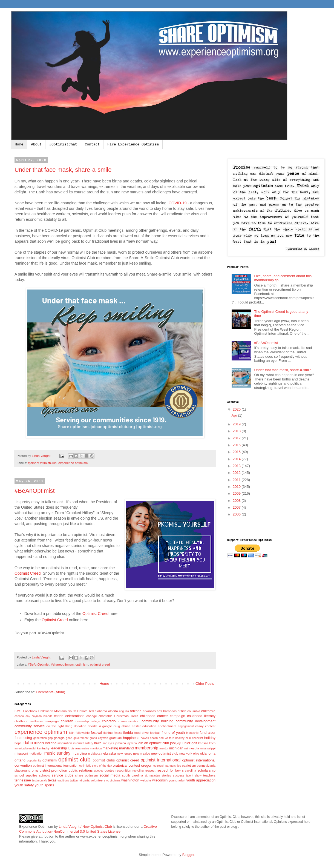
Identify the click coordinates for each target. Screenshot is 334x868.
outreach (159, 766)
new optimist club (165, 753)
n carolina (79, 753)
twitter (74, 780)
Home (19, 144)
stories (166, 775)
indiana (51, 743)
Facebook (30, 711)
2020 (237, 409)
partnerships (173, 766)
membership (146, 748)
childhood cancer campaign (163, 716)
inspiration (65, 743)
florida (128, 733)
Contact (92, 144)
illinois (39, 743)
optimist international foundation (56, 765)
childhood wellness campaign (37, 721)
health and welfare (162, 738)
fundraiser (208, 733)
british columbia (189, 711)
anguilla (124, 711)
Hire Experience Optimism (133, 144)
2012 (237, 473)
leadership (59, 748)
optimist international (161, 760)
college (95, 721)
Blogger (188, 855)
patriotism (189, 765)
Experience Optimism (36, 827)
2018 (237, 431)
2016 (237, 445)
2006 (237, 514)
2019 (237, 424)
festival (96, 733)
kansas (203, 743)
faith (72, 733)
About (36, 144)
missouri (21, 753)
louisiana (74, 748)
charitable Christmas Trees (118, 716)
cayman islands (42, 716)
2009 (237, 493)
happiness (131, 738)
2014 (237, 459)
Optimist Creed (28, 573)
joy (179, 743)
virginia (84, 780)
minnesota (192, 748)
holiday (210, 738)
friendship (192, 733)
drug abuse (122, 726)
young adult (177, 780)
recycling (138, 771)
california (208, 711)
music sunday (57, 753)
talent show (194, 776)
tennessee (23, 780)
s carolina (189, 770)
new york (186, 753)
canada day (22, 716)
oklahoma (208, 753)
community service (30, 726)
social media (110, 775)
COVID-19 (178, 203)
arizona (136, 711)
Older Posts (205, 684)
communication (129, 721)
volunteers (98, 780)
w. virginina (113, 780)
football (155, 733)
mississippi (208, 748)
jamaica (120, 743)
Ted (91, 711)
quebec (99, 771)
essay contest (205, 726)
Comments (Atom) (51, 692)
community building (157, 721)
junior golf (190, 743)
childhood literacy (201, 716)
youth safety (24, 785)
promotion (59, 770)
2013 (237, 466)
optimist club (74, 759)
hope (18, 743)
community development (195, 721)
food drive (141, 733)
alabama (101, 711)
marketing (110, 748)
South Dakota (78, 711)
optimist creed (100, 664)
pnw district (41, 770)
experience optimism (73, 463)
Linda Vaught (41, 456)
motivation (36, 753)
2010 (237, 487)
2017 (237, 438)
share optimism (86, 775)
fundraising (23, 738)
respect (150, 770)
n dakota (94, 753)
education (149, 726)
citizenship (82, 721)
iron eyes (108, 743)
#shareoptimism (62, 664)
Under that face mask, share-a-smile (63, 170)
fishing (108, 733)
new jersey (125, 753)
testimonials (40, 780)
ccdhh (59, 716)
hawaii (145, 738)
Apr (235, 415)
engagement (186, 726)
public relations (80, 770)
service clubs (62, 775)
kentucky (43, 748)
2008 (237, 501)
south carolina (133, 775)
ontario (20, 760)
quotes (109, 770)
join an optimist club (153, 743)
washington (130, 780)
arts (159, 711)
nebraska (109, 753)
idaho (28, 743)
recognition (123, 770)
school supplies (26, 775)
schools (45, 775)
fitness (118, 733)
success (178, 775)
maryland (126, 748)
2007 (237, 507)
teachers (209, 775)
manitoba (96, 748)
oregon (147, 765)
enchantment (167, 726)
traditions (63, 780)
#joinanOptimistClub (42, 463)
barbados (170, 711)
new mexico (142, 753)
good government (77, 738)
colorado (109, 721)
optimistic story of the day (96, 766)
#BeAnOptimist (35, 491)
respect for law (169, 770)
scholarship (206, 770)
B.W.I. (18, 711)
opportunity (34, 760)
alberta (113, 711)
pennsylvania (206, 765)
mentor (164, 748)
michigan (176, 748)
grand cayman (99, 738)
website (146, 780)
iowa (98, 743)
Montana (60, 711)
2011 (237, 480)
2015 (237, 452)
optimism (82, 664)
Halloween (46, 711)
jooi (173, 743)
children (67, 721)
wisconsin (160, 780)
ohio (196, 753)
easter (136, 726)
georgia (59, 738)
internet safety (83, 743)
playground (22, 770)
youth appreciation (201, 780)
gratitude (115, 738)
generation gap (43, 738)
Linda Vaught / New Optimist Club (85, 827)
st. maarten (152, 776)
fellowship (83, 733)
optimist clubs (104, 760)
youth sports (44, 785)
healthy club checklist (189, 738)
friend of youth (173, 733)
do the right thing (59, 726)
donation (80, 726)
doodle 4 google (100, 726)
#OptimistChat (63, 144)
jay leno (132, 743)
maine (85, 748)
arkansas (149, 711)
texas (52, 780)
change (91, 716)
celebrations (75, 716)
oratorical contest (126, 765)
